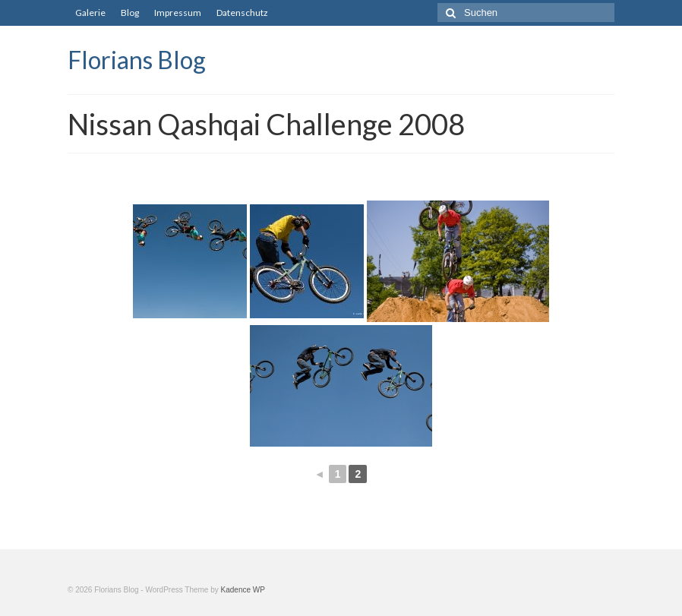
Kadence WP (243, 590)
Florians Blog (137, 60)
